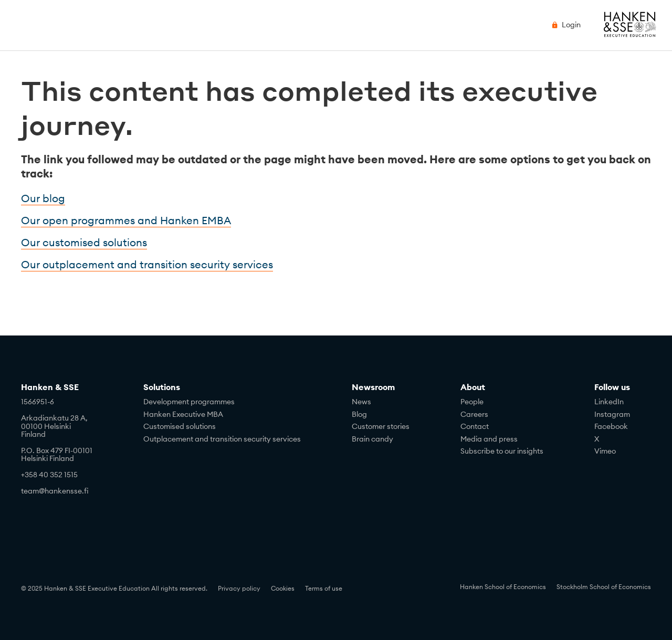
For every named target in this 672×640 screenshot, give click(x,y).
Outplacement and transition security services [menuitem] (222, 439)
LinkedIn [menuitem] (609, 402)
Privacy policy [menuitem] (239, 588)
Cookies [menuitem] (283, 588)
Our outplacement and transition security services (147, 264)
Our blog (43, 198)
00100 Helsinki (46, 426)
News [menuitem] (361, 402)
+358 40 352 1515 (49, 475)
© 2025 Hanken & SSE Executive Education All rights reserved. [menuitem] (114, 588)
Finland (33, 434)
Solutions (162, 387)
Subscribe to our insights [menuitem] (502, 451)
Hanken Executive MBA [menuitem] (183, 414)
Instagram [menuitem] (612, 414)
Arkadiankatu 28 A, (54, 418)
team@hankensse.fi (55, 491)
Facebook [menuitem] (611, 426)
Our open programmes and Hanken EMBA (126, 220)
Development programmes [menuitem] (189, 402)
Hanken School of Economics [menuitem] (503, 587)
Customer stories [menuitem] (381, 426)
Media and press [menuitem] (489, 439)
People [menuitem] (472, 402)
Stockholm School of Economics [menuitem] (604, 587)
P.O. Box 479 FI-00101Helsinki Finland (57, 454)
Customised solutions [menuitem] (180, 426)
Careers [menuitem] (474, 414)
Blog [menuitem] (359, 414)
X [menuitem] (597, 439)
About (473, 387)
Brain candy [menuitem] (372, 439)
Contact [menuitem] (475, 426)
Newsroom (373, 387)
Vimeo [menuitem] (605, 451)
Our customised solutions (84, 242)
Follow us (612, 387)
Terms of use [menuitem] (324, 588)
